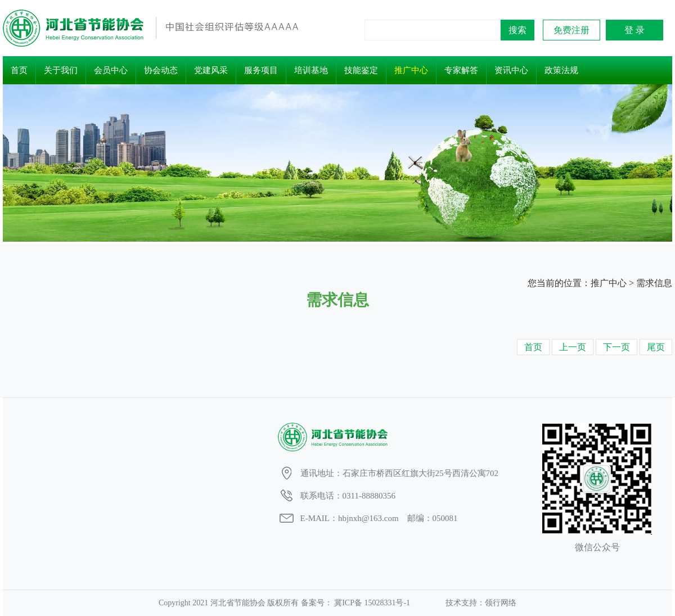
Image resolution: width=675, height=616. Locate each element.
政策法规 (561, 70)
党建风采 (211, 70)
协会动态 (161, 70)
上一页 (573, 347)
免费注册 (571, 30)
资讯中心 (511, 70)
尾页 (656, 347)
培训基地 (311, 70)
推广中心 (411, 70)
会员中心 (111, 70)
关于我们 (61, 70)
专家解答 (461, 70)
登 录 (634, 30)
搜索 (517, 30)
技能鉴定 (361, 70)
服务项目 (261, 70)
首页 (19, 70)
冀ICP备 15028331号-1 (372, 603)
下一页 (616, 347)
